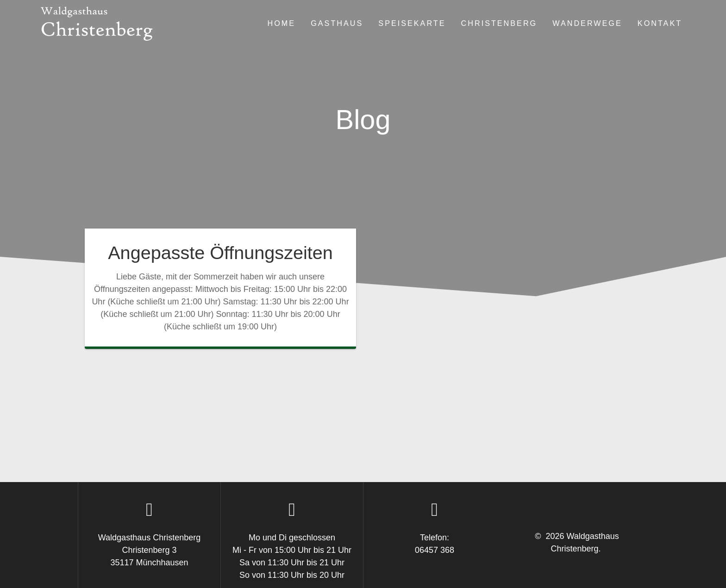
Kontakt (660, 23)
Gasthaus (337, 23)
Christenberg (499, 23)
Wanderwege (587, 23)
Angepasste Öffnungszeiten (220, 253)
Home (282, 23)
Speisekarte (412, 23)
